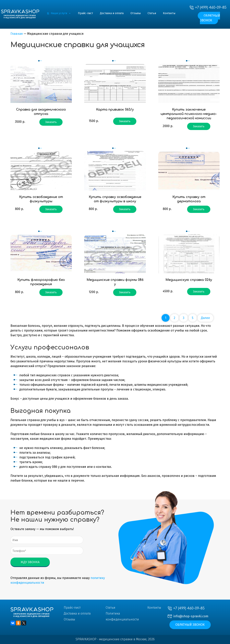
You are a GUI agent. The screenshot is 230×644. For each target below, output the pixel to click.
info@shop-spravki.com (191, 616)
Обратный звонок (210, 18)
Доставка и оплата (112, 13)
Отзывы (136, 13)
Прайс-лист (85, 13)
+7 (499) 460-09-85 (211, 7)
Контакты (169, 13)
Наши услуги (61, 13)
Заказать (51, 122)
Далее (205, 318)
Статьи (152, 13)
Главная (17, 34)
